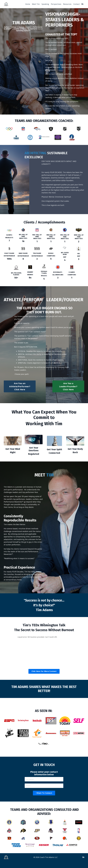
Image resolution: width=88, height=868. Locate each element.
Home (28, 4)
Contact (77, 4)
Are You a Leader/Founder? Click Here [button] (68, 391)
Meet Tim (36, 4)
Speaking (45, 4)
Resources (67, 4)
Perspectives (56, 4)
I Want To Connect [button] (44, 800)
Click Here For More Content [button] (44, 678)
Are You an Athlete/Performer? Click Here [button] (20, 391)
